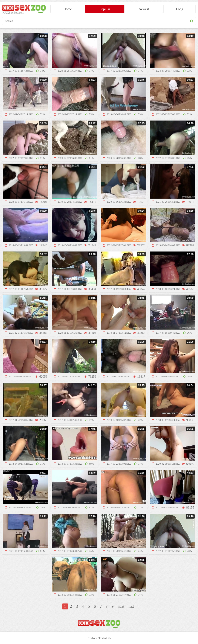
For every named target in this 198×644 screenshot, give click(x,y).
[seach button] (192, 21)
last (131, 606)
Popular (105, 9)
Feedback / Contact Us (99, 638)
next (121, 606)
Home (68, 9)
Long (179, 9)
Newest (144, 9)
